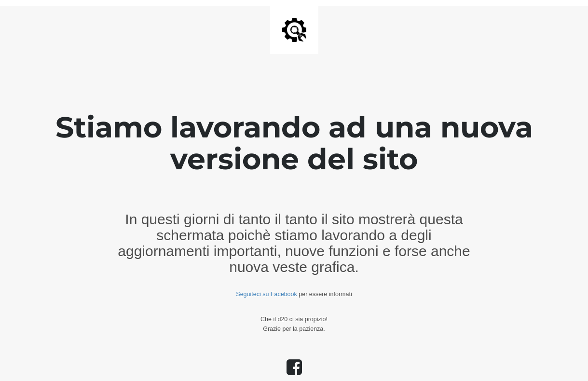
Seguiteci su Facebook (266, 294)
